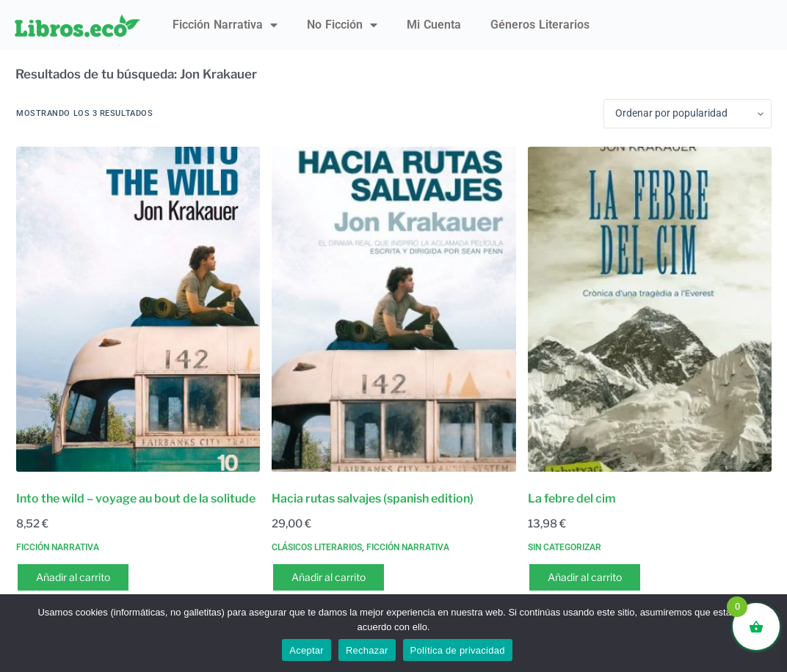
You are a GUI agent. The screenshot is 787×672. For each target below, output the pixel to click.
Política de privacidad (458, 650)
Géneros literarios (540, 25)
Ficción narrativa (225, 25)
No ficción (342, 25)
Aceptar (307, 650)
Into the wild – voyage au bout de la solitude (136, 498)
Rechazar (367, 650)
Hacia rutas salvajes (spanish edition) (373, 498)
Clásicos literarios (317, 547)
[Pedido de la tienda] (688, 114)
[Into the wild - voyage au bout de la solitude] (138, 309)
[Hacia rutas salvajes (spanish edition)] (393, 309)
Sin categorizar (565, 547)
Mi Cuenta (434, 25)
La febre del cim (572, 498)
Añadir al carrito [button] (73, 577)
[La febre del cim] (650, 309)
